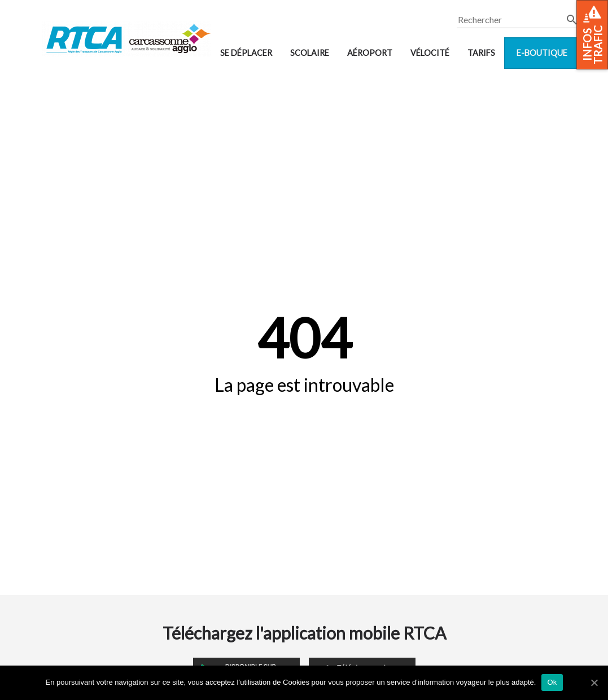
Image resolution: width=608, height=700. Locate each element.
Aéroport (370, 53)
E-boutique (542, 53)
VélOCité (430, 53)
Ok (552, 682)
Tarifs (481, 53)
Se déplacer (246, 53)
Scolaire (310, 53)
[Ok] (594, 683)
